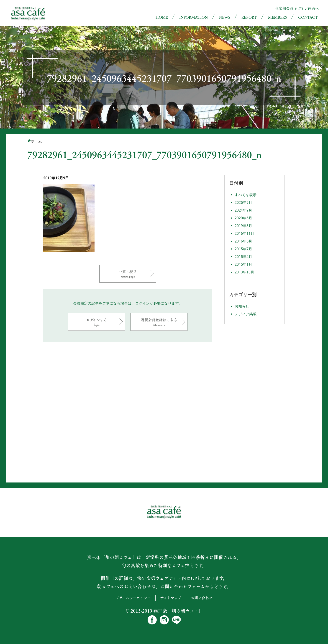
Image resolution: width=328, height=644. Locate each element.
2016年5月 (243, 241)
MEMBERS (277, 17)
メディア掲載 (246, 314)
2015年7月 (243, 249)
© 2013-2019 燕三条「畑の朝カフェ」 (164, 611)
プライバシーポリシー (133, 598)
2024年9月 (243, 210)
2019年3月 (243, 226)
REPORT (249, 17)
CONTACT (308, 17)
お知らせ (242, 306)
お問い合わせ (202, 598)
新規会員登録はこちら (159, 322)
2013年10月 (244, 272)
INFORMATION (193, 17)
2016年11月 (244, 234)
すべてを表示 (246, 195)
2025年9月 (243, 203)
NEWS (225, 17)
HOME (162, 17)
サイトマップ (171, 598)
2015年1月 (243, 264)
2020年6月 (243, 218)
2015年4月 (243, 257)
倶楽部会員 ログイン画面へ (297, 8)
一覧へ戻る (128, 274)
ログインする (97, 322)
